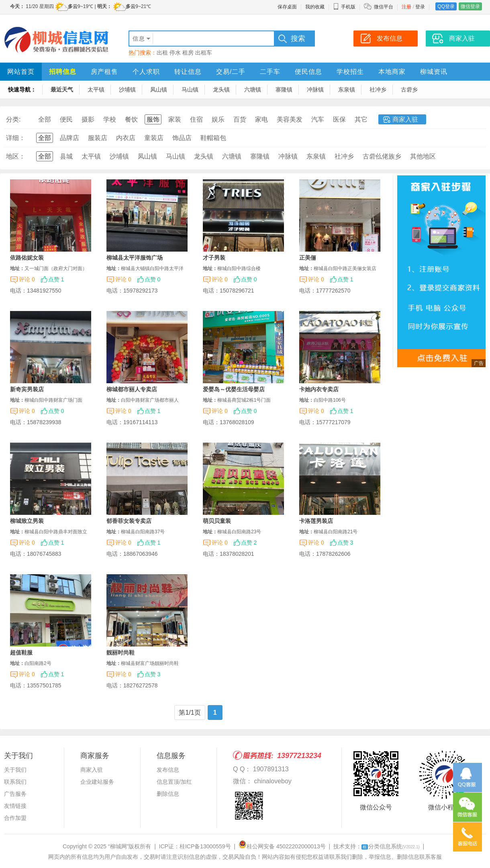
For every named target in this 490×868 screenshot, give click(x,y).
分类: (13, 119)
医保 (339, 119)
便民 (66, 119)
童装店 (154, 138)
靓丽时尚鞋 (120, 653)
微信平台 (384, 7)
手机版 (344, 7)
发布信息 (168, 770)
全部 (45, 119)
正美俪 (308, 258)
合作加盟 (15, 818)
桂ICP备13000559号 (205, 846)
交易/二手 (231, 72)
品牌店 (69, 138)
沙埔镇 (127, 89)
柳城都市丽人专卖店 (132, 389)
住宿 (196, 119)
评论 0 (27, 279)
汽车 (318, 119)
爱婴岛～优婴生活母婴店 (234, 389)
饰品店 (182, 138)
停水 (175, 53)
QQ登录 (446, 6)
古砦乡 (409, 89)
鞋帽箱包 (213, 138)
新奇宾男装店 (27, 389)
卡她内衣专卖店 (319, 389)
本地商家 (392, 72)
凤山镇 (159, 89)
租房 (188, 53)
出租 (162, 53)
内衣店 (126, 138)
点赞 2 (249, 543)
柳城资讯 (434, 72)
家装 (175, 119)
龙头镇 (221, 89)
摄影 (88, 119)
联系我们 (15, 782)
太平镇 (96, 89)
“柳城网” (118, 846)
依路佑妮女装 (27, 258)
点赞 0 (153, 279)
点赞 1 (56, 279)
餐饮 (131, 119)
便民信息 (308, 72)
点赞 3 (345, 543)
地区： (16, 156)
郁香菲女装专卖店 (129, 521)
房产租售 (104, 72)
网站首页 (21, 72)
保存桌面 (287, 7)
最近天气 (62, 89)
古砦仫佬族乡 (382, 156)
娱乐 (218, 119)
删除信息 (168, 794)
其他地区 (423, 156)
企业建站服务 (97, 782)
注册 (406, 7)
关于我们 (15, 770)
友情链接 (15, 806)
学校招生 (350, 72)
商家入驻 (405, 119)
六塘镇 (253, 89)
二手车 (270, 72)
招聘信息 (63, 72)
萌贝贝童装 (217, 521)
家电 (261, 119)
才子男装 (214, 258)
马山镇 (190, 89)
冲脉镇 (315, 89)
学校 (110, 119)
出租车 (204, 53)
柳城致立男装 (27, 521)
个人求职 (146, 72)
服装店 (98, 138)
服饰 (153, 119)
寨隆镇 (284, 89)
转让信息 (188, 72)
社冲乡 (378, 89)
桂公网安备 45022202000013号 (282, 846)
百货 (240, 119)
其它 (361, 119)
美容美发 (290, 119)
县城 (66, 156)
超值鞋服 (21, 653)
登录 (420, 7)
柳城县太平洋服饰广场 (135, 258)
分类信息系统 (391, 846)
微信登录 (470, 6)
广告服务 (15, 794)
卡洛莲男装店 (316, 521)
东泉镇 (347, 89)
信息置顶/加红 (174, 782)
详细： (16, 138)
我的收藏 (315, 7)
